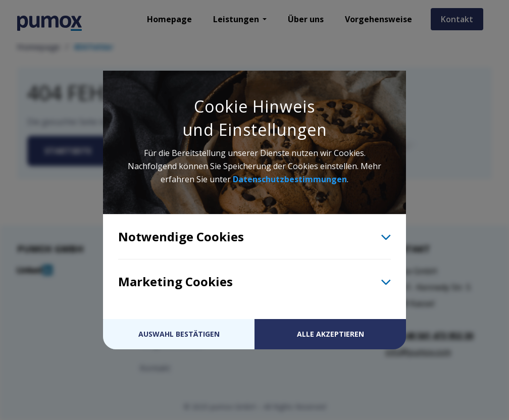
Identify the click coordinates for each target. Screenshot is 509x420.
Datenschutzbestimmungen (290, 179)
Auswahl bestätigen (179, 334)
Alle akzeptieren (330, 334)
